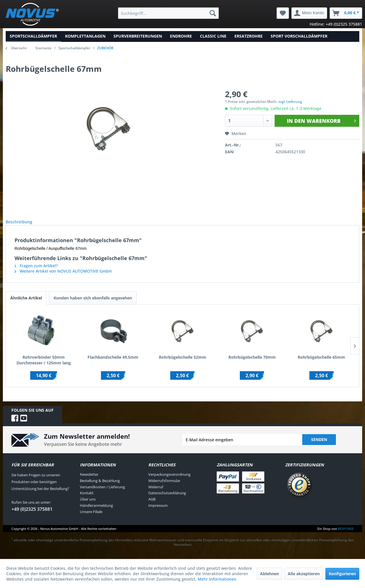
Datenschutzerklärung (167, 499)
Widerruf (156, 493)
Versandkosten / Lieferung (102, 493)
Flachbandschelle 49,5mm (113, 363)
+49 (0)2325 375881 (32, 515)
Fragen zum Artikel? (36, 272)
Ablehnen (269, 574)
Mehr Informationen (217, 579)
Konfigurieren (342, 574)
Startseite (43, 48)
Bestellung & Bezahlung (100, 487)
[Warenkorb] (346, 13)
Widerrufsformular (164, 487)
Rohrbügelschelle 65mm (321, 363)
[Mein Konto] (309, 13)
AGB (152, 505)
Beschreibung (24, 225)
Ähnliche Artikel (26, 304)
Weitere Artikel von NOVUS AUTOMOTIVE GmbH (63, 277)
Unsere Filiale (91, 518)
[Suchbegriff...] (168, 13)
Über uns (88, 505)
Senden (319, 446)
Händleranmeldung (96, 512)
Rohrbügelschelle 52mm (182, 363)
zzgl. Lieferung (290, 102)
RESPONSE (346, 535)
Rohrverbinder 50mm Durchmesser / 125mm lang (44, 366)
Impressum (158, 512)
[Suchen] (213, 13)
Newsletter (89, 481)
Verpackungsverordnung (169, 481)
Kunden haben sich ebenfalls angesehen (93, 304)
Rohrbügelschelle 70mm (252, 363)
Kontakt (87, 499)
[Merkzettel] (283, 13)
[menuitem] (168, 13)
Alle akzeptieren (304, 574)
